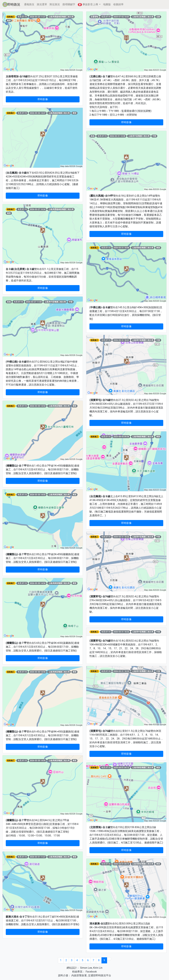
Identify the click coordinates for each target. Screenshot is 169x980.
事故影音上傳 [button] (88, 4)
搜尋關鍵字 (69, 4)
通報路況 (29, 4)
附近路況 (55, 4)
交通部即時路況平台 (100, 975)
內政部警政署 (79, 975)
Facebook (91, 972)
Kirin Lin (98, 968)
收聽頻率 (118, 4)
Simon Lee (86, 968)
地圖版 (107, 4)
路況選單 (42, 4)
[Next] (109, 959)
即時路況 (11, 4)
